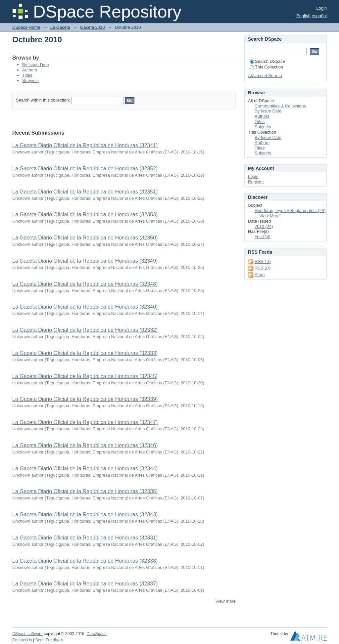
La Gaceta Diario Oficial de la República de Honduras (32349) (85, 261)
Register (256, 182)
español (319, 16)
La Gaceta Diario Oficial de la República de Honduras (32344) (85, 469)
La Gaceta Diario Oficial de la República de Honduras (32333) (85, 353)
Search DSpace (267, 61)
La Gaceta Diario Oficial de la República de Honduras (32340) (85, 307)
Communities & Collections (280, 106)
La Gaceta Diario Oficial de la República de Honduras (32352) (85, 169)
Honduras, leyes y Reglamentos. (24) (290, 211)
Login (321, 8)
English (303, 16)
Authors (30, 70)
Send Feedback (49, 640)
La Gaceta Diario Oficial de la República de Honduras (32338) (85, 561)
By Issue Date (36, 65)
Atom (260, 275)
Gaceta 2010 (92, 27)
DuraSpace (96, 634)
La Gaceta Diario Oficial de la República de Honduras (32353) (85, 215)
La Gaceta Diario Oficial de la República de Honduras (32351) (85, 192)
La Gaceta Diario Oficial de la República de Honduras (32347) (85, 422)
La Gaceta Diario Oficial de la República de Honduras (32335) (85, 491)
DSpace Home (26, 27)
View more (226, 601)
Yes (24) (263, 237)
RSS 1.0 (263, 261)
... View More (267, 216)
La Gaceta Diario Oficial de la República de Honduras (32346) (85, 445)
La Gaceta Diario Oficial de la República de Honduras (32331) (85, 538)
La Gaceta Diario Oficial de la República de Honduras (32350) (85, 238)
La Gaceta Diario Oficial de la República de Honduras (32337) (85, 584)
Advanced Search (265, 76)
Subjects (30, 81)
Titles (27, 75)
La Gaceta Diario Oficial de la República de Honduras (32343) (85, 515)
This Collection (266, 67)
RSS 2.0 (263, 268)
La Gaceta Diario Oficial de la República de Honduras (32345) (85, 376)
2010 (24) (264, 226)
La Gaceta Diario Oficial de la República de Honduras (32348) (85, 284)
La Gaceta (60, 27)
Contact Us (22, 640)
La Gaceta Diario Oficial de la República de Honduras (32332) (85, 330)
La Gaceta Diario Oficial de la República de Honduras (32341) (85, 145)
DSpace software (27, 634)
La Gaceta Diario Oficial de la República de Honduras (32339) (85, 399)
